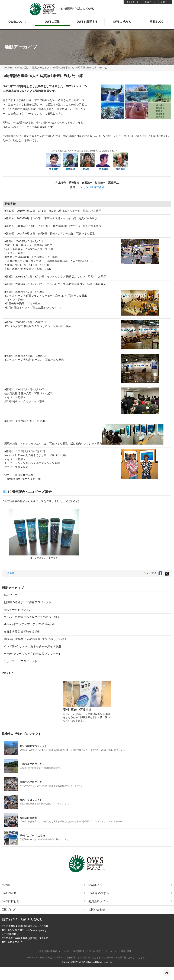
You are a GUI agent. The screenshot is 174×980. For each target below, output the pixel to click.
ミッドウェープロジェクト (20, 661)
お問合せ (165, 2)
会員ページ (150, 2)
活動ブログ (43, 910)
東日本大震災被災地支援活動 (22, 632)
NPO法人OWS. (86, 962)
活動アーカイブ (21, 47)
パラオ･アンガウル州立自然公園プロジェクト (32, 654)
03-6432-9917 (16, 930)
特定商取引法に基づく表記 (87, 951)
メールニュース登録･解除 (118, 951)
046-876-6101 (16, 942)
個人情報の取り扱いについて (54, 951)
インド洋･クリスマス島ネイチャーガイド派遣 (32, 646)
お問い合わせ (130, 910)
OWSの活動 (52, 22)
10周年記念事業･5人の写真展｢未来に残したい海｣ (35, 639)
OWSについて (17, 22)
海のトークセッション (18, 610)
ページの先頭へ (167, 973)
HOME (8, 68)
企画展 (11, 573)
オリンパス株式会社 (92, 187)
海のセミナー (12, 595)
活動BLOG (157, 22)
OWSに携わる (122, 22)
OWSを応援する (87, 22)
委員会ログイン (130, 901)
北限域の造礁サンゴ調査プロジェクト (27, 602)
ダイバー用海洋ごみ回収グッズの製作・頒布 (32, 617)
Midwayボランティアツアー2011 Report (29, 624)
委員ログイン (133, 2)
